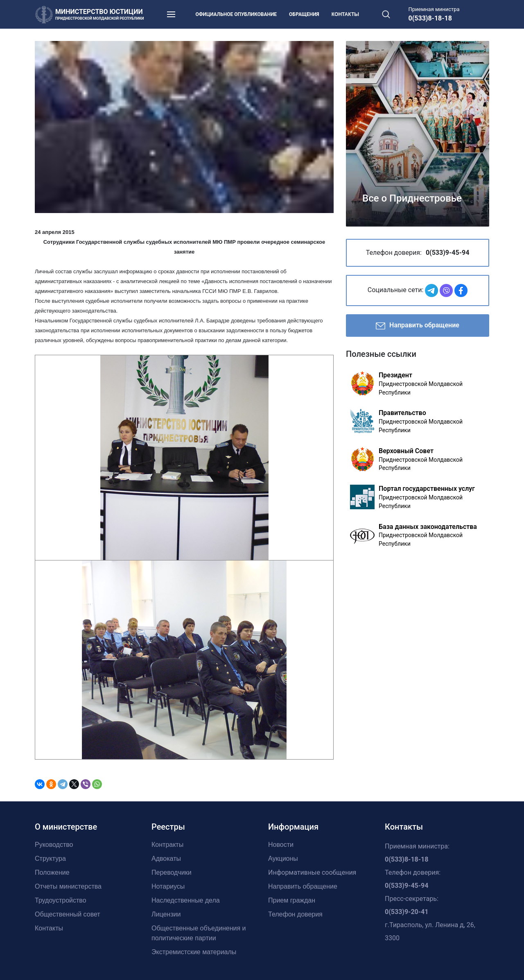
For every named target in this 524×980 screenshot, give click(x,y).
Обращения (304, 14)
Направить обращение (418, 326)
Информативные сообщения (312, 872)
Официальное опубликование (236, 14)
